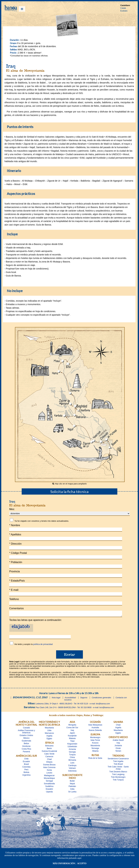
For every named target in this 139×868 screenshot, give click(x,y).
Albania (95, 752)
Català (123, 8)
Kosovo (95, 744)
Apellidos (15, 534)
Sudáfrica (49, 787)
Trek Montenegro (118, 778)
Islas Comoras (49, 768)
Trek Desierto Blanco (118, 773)
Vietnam (72, 769)
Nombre (15, 525)
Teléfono (14, 599)
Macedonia (95, 747)
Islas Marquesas (95, 726)
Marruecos (49, 734)
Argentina (26, 776)
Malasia (72, 739)
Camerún (49, 757)
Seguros (84, 699)
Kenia (49, 771)
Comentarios (16, 608)
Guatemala (26, 742)
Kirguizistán (72, 745)
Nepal (72, 785)
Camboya (72, 766)
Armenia (72, 750)
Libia (49, 731)
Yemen (118, 752)
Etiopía (49, 763)
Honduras (26, 747)
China (72, 758)
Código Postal (18, 553)
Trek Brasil (118, 765)
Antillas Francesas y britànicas (26, 732)
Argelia (49, 737)
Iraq (72, 731)
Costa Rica (26, 750)
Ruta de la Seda (95, 759)
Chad (49, 760)
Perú (26, 771)
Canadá (26, 729)
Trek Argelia (118, 762)
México (26, 739)
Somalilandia (49, 785)
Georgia (72, 753)
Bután (72, 782)
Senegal (49, 782)
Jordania (118, 747)
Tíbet (72, 742)
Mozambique (49, 779)
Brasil (26, 765)
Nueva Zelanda (95, 731)
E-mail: (14, 590)
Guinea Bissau (49, 766)
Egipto (49, 739)
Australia (95, 729)
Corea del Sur (72, 729)
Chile (26, 760)
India (72, 790)
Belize (26, 744)
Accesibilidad (70, 699)
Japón (72, 734)
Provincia (15, 571)
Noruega (95, 749)
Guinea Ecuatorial (49, 752)
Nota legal (56, 699)
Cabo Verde (49, 755)
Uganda (49, 793)
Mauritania (49, 729)
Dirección (15, 544)
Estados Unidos (26, 736)
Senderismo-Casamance (118, 760)
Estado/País (17, 581)
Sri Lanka (72, 793)
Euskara (124, 11)
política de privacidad (43, 645)
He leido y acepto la (33, 645)
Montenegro (95, 738)
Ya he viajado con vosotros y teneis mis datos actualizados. (42, 521)
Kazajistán (72, 737)
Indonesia (72, 772)
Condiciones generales (101, 699)
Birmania (72, 761)
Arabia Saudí (118, 741)
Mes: (12, 509)
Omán (118, 749)
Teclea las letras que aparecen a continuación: (35, 621)
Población (16, 562)
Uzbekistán (72, 747)
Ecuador (26, 762)
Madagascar (49, 776)
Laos (72, 764)
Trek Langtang (118, 775)
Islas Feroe (95, 741)
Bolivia (26, 773)
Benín (49, 749)
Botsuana (49, 747)
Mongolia (72, 726)
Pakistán (72, 787)
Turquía (72, 756)
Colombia (26, 768)
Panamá (26, 753)
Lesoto (49, 774)
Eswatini (49, 790)
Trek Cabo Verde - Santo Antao (118, 769)
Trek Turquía (118, 781)
